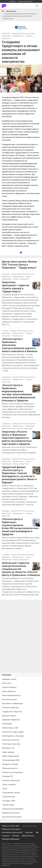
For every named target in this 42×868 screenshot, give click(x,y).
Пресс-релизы (11, 11)
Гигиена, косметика (10, 708)
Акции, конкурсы (9, 687)
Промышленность (9, 429)
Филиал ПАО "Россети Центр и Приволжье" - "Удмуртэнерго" (19, 265)
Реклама (16, 836)
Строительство (17, 336)
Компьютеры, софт (10, 728)
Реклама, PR (7, 776)
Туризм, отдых (8, 805)
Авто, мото (7, 683)
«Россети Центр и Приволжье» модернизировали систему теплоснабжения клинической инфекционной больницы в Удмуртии (19, 393)
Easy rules (29, 833)
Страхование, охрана (11, 793)
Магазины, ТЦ (8, 748)
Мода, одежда (8, 752)
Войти (14, 1)
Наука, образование (11, 756)
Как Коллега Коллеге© (12, 817)
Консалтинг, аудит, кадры (13, 732)
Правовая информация (11, 839)
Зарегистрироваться (25, 1)
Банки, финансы (9, 691)
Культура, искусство (11, 740)
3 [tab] (24, 94)
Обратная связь (28, 836)
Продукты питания (10, 764)
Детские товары (9, 716)
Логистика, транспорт (11, 744)
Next (40, 79)
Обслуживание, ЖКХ (11, 760)
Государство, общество (12, 712)
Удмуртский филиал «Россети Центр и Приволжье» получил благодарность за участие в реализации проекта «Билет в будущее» (19, 475)
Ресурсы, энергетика (21, 279)
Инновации (30, 426)
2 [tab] (21, 94)
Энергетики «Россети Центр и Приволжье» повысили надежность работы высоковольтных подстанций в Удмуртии (17, 438)
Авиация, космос (9, 679)
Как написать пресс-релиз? (12, 833)
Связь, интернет (9, 785)
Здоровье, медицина (11, 720)
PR (3, 11)
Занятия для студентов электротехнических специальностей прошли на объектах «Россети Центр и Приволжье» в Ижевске (21, 569)
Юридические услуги (11, 813)
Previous (2, 79)
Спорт (5, 789)
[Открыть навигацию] (37, 6)
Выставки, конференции (12, 703)
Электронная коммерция (13, 809)
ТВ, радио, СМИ (9, 801)
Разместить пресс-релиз (11, 829)
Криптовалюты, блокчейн (13, 736)
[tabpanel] (21, 79)
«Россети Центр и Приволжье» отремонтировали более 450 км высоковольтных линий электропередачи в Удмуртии (20, 527)
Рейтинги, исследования (13, 772)
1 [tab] (18, 94)
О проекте (6, 836)
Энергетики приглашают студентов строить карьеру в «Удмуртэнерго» (16, 287)
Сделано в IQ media (30, 826)
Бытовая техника (9, 699)
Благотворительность (11, 695)
